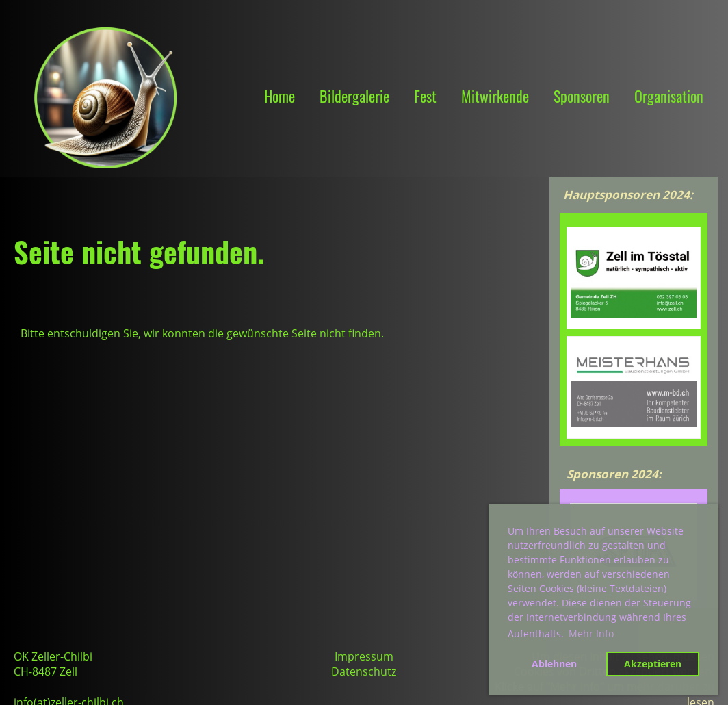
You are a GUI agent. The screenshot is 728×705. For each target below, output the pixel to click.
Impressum (364, 656)
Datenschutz (364, 671)
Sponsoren (582, 96)
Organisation (669, 96)
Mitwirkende (495, 96)
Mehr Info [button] (591, 633)
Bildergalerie (354, 96)
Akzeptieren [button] (653, 664)
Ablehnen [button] (554, 664)
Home (279, 96)
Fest (425, 96)
